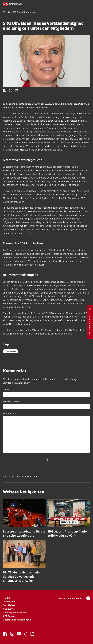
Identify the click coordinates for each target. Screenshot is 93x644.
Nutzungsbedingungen (15, 612)
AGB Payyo (9, 616)
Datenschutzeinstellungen (17, 620)
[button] (89, 4)
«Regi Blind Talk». (50, 208)
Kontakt (7, 598)
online (54, 334)
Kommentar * (10, 413)
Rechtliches (9, 605)
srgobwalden (10, 351)
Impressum (9, 602)
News (34, 12)
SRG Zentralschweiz (21, 12)
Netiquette (9, 609)
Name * (7, 389)
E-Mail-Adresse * (11, 401)
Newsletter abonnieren (74, 598)
